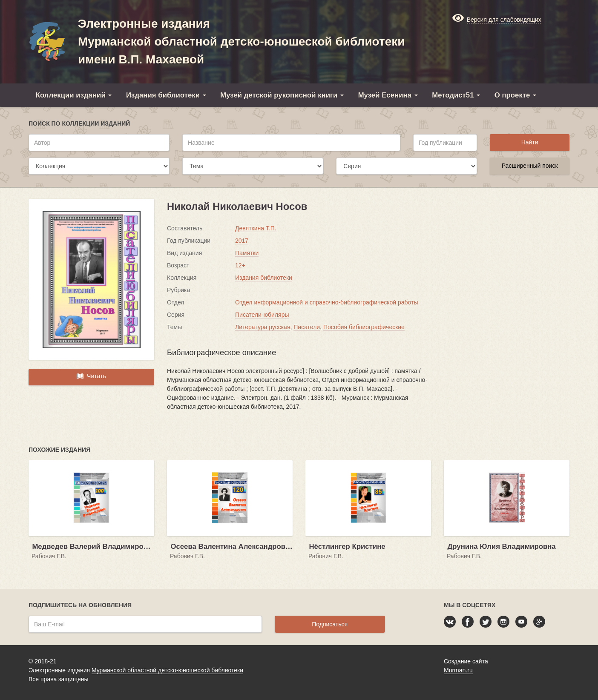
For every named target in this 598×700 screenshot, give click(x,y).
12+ (240, 265)
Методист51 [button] (456, 95)
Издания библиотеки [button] (166, 95)
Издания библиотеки (264, 278)
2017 (242, 241)
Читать (91, 376)
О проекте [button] (515, 95)
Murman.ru (458, 670)
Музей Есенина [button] (388, 95)
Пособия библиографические (364, 327)
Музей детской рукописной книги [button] (282, 95)
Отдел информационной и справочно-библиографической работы (327, 302)
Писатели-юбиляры (262, 315)
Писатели (307, 327)
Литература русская (263, 327)
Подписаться (330, 624)
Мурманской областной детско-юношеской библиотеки (167, 670)
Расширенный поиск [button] (530, 166)
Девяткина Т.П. (256, 228)
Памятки (247, 253)
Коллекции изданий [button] (74, 95)
